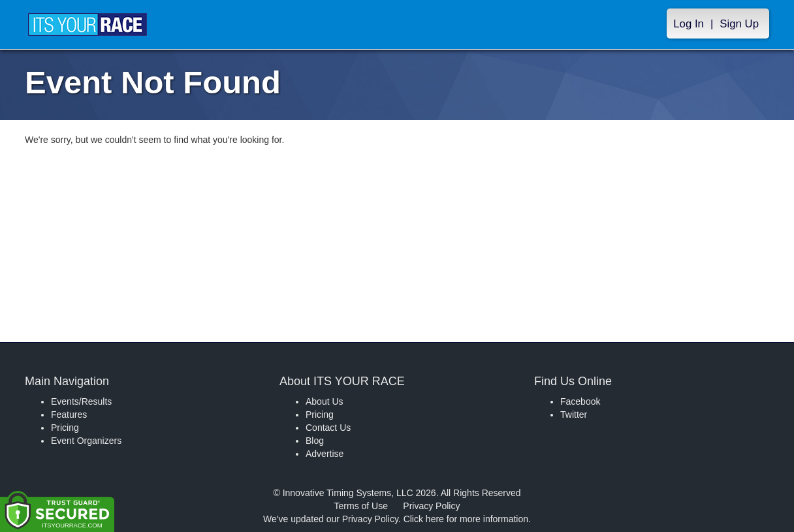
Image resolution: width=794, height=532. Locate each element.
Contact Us (328, 428)
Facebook (580, 401)
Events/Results (81, 401)
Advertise (325, 454)
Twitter (574, 415)
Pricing (65, 428)
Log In (689, 24)
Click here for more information (466, 519)
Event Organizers (86, 441)
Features (69, 415)
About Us (325, 401)
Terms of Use (361, 506)
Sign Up (739, 24)
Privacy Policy (431, 506)
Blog (315, 441)
